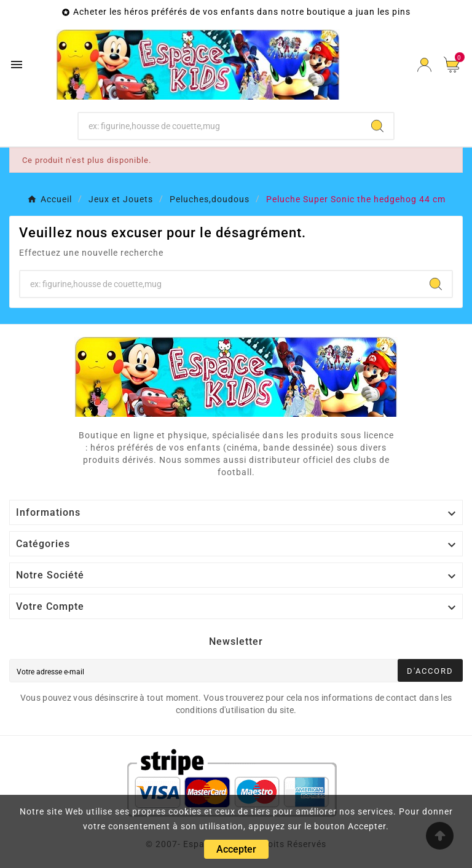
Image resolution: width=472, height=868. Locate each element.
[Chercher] (220, 126)
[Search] (377, 126)
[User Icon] (424, 65)
